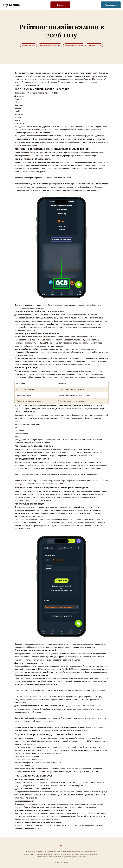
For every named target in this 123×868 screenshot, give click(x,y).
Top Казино (11, 5)
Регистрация (111, 5)
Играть (60, 5)
